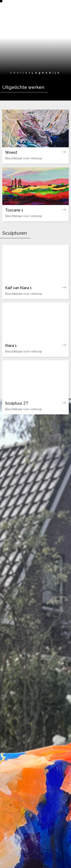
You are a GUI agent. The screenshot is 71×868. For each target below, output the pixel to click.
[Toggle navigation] (63, 7)
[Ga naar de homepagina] (36, 5)
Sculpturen (15, 233)
